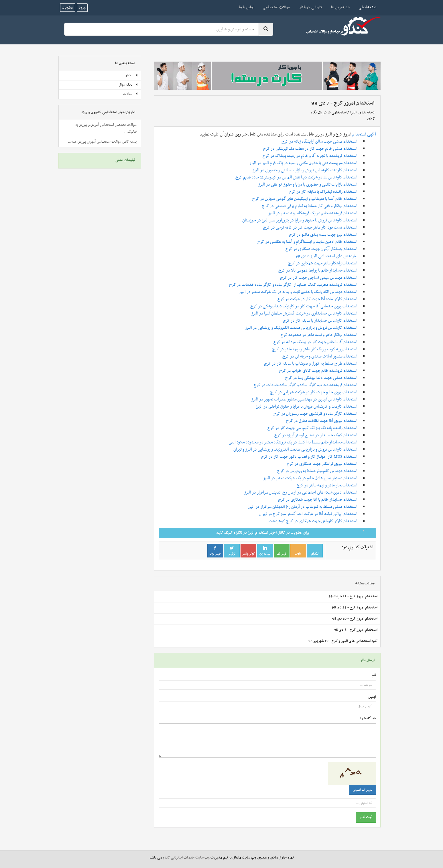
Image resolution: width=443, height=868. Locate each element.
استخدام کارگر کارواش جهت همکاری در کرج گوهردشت (313, 521)
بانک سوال (128, 85)
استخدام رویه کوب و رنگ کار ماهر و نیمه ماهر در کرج (315, 349)
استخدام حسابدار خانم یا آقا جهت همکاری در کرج (318, 500)
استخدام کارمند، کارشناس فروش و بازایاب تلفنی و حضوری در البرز (305, 170)
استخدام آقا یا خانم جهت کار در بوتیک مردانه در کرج (315, 342)
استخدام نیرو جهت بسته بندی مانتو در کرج (323, 235)
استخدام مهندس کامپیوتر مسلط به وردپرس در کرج (317, 471)
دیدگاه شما (368, 719)
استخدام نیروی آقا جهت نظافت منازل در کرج (322, 421)
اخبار (132, 75)
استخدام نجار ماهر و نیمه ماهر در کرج (327, 485)
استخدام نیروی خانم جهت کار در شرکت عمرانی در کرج (314, 392)
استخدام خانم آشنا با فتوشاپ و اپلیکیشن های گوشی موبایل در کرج (305, 199)
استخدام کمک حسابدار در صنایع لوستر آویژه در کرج (316, 435)
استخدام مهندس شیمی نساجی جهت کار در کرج (319, 278)
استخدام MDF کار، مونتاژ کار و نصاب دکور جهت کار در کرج (309, 457)
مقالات (130, 94)
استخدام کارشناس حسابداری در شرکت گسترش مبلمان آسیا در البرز (304, 313)
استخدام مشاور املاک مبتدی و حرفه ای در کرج (320, 356)
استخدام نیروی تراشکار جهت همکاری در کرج (322, 464)
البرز (353, 113)
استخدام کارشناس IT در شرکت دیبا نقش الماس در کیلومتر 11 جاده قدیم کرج (296, 177)
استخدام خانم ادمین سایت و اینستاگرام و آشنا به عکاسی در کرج (307, 242)
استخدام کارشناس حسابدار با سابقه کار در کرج (320, 321)
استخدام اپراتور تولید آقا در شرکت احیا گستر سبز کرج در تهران (308, 514)
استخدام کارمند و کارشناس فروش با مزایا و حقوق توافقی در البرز (307, 406)
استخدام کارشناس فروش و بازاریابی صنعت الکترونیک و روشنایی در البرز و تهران (295, 449)
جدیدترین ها (341, 7)
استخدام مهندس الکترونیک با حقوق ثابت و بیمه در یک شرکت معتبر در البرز (298, 292)
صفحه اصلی (365, 7)
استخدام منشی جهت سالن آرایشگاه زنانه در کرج (319, 142)
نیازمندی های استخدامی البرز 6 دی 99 (326, 256)
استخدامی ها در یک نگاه (329, 113)
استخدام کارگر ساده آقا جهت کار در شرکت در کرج (317, 299)
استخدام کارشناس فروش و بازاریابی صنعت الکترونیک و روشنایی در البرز (301, 328)
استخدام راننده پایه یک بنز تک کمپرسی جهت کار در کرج (312, 428)
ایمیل (372, 697)
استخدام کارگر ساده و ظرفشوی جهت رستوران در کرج (315, 414)
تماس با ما (247, 7)
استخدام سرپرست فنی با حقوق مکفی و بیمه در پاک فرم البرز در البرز (303, 163)
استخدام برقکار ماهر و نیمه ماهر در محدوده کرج (319, 335)
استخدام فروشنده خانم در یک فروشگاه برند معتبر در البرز (313, 213)
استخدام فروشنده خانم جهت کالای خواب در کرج (318, 371)
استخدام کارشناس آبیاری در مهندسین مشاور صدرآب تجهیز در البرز (304, 399)
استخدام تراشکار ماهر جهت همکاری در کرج (323, 263)
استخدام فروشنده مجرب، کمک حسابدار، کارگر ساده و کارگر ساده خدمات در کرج (293, 285)
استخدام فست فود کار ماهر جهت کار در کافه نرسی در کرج (310, 227)
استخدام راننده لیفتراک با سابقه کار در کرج (323, 192)
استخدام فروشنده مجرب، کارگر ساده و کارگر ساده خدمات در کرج (306, 385)
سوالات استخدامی (277, 7)
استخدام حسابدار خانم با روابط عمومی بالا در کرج (318, 270)
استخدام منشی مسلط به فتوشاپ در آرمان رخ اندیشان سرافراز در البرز (303, 507)
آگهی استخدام (364, 134)
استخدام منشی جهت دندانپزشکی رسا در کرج (321, 378)
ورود (82, 8)
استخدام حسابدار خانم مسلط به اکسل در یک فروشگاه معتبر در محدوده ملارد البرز (293, 442)
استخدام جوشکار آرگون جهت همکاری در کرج (321, 249)
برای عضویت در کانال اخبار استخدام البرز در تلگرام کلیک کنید (294, 533)
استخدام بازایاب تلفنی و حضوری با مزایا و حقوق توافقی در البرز (308, 184)
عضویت (68, 8)
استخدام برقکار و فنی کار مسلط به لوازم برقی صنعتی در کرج (310, 206)
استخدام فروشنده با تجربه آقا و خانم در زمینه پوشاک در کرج (310, 156)
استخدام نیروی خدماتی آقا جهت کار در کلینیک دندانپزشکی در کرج (304, 306)
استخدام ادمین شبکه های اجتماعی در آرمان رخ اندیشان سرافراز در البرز (301, 492)
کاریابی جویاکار (311, 7)
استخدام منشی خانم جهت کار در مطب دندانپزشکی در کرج (310, 149)
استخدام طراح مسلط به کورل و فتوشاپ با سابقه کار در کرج (311, 364)
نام (374, 675)
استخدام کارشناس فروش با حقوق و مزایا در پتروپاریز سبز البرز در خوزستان (300, 220)
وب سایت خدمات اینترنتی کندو (186, 858)
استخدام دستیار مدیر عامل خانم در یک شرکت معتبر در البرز (310, 478)
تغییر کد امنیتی (362, 790)
